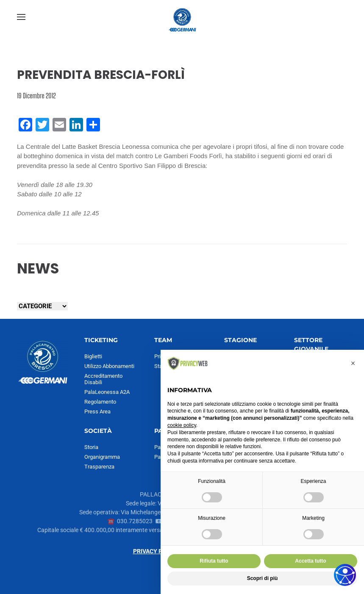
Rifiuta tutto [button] (214, 561)
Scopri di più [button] (263, 578)
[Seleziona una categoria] (42, 306)
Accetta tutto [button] (310, 561)
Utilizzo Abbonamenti (109, 366)
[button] (21, 17)
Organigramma (102, 457)
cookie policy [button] (182, 425)
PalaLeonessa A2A (107, 392)
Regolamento (100, 402)
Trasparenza (99, 467)
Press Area (97, 411)
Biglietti (93, 356)
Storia (91, 447)
